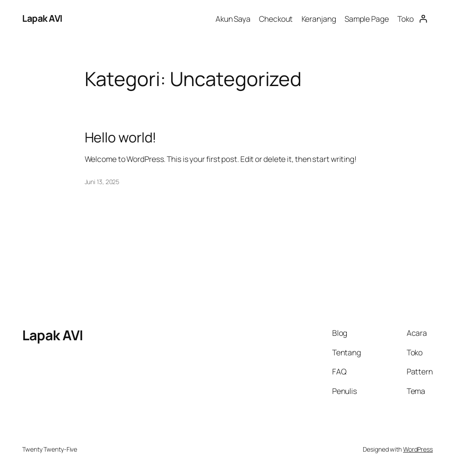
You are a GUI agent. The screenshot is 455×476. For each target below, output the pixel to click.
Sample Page (367, 19)
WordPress (418, 449)
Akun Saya (233, 19)
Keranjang (319, 19)
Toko (406, 19)
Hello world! (121, 137)
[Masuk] (423, 18)
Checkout (276, 19)
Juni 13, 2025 (102, 182)
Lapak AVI (42, 18)
